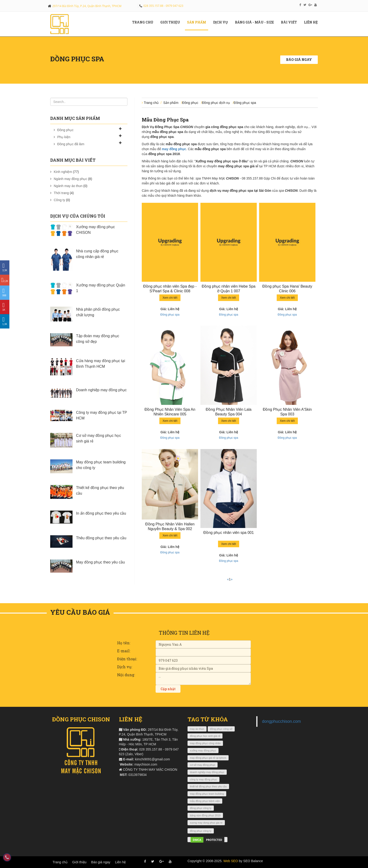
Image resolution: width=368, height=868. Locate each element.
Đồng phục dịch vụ (216, 103)
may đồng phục (174, 149)
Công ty (59, 200)
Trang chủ (144, 22)
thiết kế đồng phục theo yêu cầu (208, 786)
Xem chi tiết (170, 298)
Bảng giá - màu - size (256, 22)
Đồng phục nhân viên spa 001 (229, 533)
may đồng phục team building (207, 794)
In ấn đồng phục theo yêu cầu (101, 513)
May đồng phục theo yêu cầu (100, 562)
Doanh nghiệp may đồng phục (101, 390)
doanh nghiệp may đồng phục (207, 772)
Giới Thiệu (172, 22)
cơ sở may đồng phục (203, 765)
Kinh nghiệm (63, 172)
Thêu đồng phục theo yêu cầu (101, 538)
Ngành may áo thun (68, 186)
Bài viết (291, 22)
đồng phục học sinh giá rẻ (205, 736)
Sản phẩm (198, 22)
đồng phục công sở (221, 729)
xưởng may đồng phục (203, 751)
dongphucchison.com (282, 721)
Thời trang (61, 193)
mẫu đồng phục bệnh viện (205, 801)
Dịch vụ (222, 22)
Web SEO (231, 861)
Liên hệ (313, 22)
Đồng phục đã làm (71, 144)
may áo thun (197, 729)
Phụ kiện (64, 137)
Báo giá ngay (299, 60)
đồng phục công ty (201, 808)
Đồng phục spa (77, 59)
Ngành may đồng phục (70, 179)
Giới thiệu (79, 862)
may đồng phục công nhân (205, 743)
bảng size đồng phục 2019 (205, 815)
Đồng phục (65, 130)
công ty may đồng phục (203, 779)
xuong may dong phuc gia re (206, 823)
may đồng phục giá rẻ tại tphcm (208, 758)
